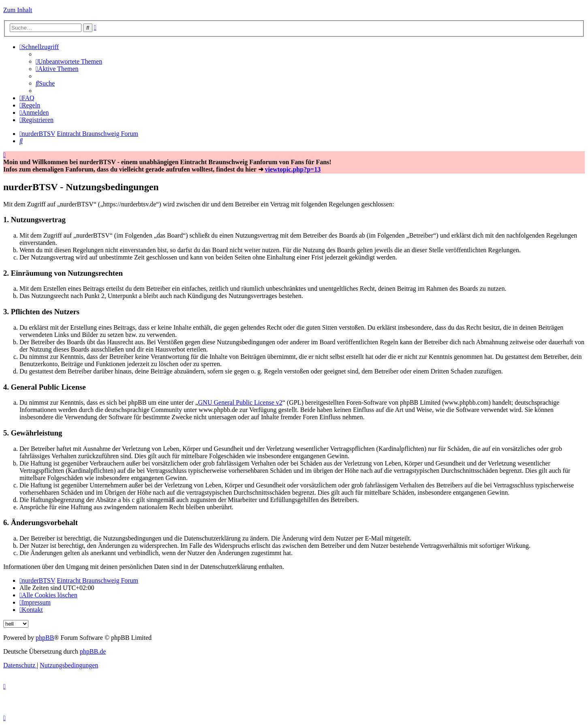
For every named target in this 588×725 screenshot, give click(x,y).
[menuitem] (69, 61)
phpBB (45, 638)
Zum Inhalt (18, 10)
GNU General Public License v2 (240, 402)
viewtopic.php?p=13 (293, 169)
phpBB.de (93, 651)
